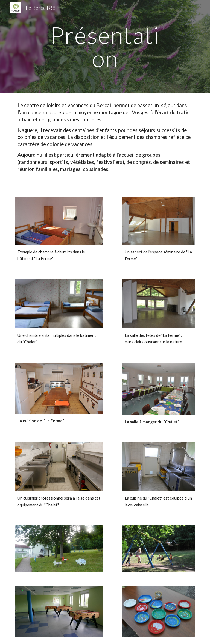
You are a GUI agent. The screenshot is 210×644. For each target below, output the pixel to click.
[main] (105, 47)
